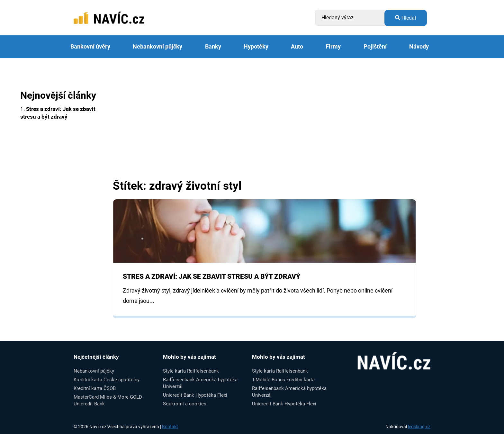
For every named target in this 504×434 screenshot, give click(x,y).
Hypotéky (256, 46)
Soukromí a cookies (185, 404)
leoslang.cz (419, 427)
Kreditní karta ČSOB (95, 388)
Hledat (406, 18)
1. (58, 113)
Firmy (333, 46)
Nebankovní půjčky (157, 46)
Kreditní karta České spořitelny (107, 380)
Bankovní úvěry (90, 46)
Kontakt (170, 427)
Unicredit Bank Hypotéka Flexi (195, 395)
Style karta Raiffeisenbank (191, 371)
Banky (213, 46)
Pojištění (375, 46)
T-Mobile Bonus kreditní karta (283, 380)
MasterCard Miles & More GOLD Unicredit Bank (108, 400)
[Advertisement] (265, 132)
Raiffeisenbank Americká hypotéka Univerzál (200, 383)
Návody (419, 46)
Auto (297, 46)
